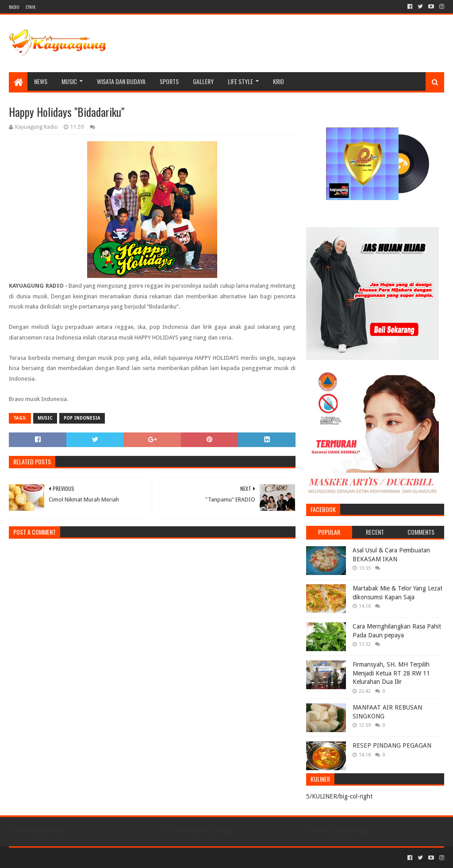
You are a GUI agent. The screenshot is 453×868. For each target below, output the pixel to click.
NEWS (41, 81)
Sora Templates (58, 858)
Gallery (203, 81)
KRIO (278, 81)
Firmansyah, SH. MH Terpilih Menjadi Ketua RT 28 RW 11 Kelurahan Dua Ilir (391, 673)
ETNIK (31, 7)
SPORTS (169, 81)
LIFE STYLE (240, 81)
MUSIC (69, 81)
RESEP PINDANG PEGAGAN (392, 745)
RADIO (14, 7)
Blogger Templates (109, 858)
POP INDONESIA (82, 418)
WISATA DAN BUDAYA (121, 81)
